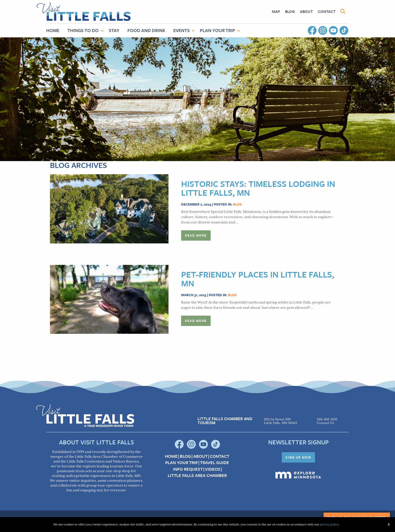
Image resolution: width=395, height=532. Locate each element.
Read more (196, 235)
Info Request (188, 469)
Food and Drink (146, 30)
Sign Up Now (298, 457)
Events (181, 30)
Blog (290, 11)
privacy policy (329, 525)
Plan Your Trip (217, 30)
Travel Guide (215, 463)
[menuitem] (276, 11)
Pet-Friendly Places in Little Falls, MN (258, 279)
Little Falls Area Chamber (197, 475)
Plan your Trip (181, 463)
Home (53, 30)
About (306, 11)
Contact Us (325, 423)
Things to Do (83, 30)
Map (276, 11)
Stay (114, 30)
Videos (213, 469)
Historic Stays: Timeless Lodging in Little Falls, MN (258, 188)
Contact (327, 11)
